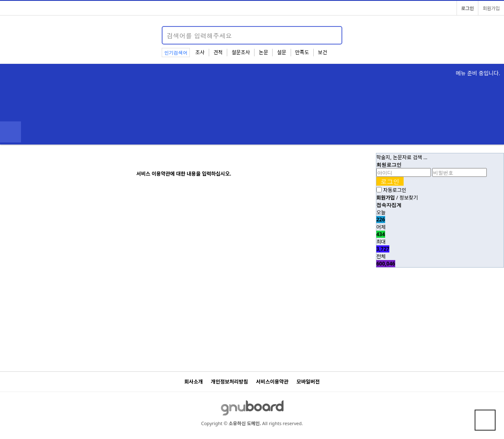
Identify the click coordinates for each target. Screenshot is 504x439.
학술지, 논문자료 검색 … (402, 157)
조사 (200, 52)
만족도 (302, 52)
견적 (218, 52)
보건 (323, 52)
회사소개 (194, 382)
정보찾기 (409, 198)
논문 (263, 52)
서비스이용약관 (272, 382)
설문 (281, 52)
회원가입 (491, 8)
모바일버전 (308, 382)
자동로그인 (395, 190)
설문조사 (241, 52)
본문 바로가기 (0, 0)
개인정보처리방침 (229, 382)
